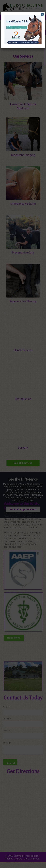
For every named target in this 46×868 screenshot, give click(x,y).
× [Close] (42, 14)
